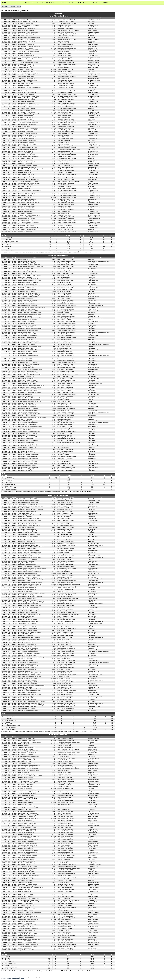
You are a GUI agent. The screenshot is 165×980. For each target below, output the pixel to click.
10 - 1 (54, 22)
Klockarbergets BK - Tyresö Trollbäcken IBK (29, 46)
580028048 (14, 611)
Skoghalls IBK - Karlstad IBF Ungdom (28, 678)
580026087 (14, 229)
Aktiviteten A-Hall (92, 377)
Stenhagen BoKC (92, 29)
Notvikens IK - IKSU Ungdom (26, 117)
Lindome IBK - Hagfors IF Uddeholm (27, 290)
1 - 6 (54, 34)
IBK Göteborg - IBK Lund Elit (25, 354)
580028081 (14, 701)
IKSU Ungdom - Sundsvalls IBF (26, 121)
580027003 (14, 739)
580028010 (14, 288)
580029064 (14, 419)
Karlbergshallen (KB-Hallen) (95, 384)
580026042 (14, 123)
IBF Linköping (9, 481)
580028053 (14, 394)
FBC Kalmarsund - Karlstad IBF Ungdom (28, 297)
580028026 (14, 570)
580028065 (14, 673)
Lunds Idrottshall (92, 263)
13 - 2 (54, 229)
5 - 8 (54, 105)
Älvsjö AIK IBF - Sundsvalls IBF (26, 160)
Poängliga (12, 6)
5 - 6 (54, 52)
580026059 (14, 162)
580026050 (14, 141)
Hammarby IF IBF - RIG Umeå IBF (27, 41)
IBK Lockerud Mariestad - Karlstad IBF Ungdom (30, 582)
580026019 (14, 73)
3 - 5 (54, 54)
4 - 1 (54, 155)
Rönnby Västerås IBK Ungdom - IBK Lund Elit (30, 281)
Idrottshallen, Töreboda (94, 503)
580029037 (14, 357)
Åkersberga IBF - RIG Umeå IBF (26, 174)
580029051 (14, 385)
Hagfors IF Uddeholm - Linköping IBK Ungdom (30, 313)
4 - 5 (54, 325)
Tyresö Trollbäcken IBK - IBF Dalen (27, 75)
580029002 (14, 263)
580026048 (14, 126)
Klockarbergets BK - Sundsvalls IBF (27, 199)
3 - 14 (54, 199)
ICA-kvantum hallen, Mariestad (95, 306)
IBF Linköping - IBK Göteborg (26, 449)
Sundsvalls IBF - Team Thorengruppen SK (29, 114)
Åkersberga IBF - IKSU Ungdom (26, 77)
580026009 (14, 45)
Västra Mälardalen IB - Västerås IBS (27, 709)
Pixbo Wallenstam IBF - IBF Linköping (28, 464)
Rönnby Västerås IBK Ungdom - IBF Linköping (30, 401)
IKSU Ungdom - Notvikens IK (26, 220)
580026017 (14, 70)
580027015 (14, 61)
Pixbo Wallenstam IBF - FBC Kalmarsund (29, 364)
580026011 (14, 43)
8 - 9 (54, 162)
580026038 (14, 117)
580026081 (14, 222)
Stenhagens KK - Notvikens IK (26, 48)
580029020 (14, 314)
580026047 (14, 128)
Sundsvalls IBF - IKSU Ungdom (26, 226)
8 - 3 (54, 32)
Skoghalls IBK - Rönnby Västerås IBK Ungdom (30, 691)
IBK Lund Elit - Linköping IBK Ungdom (28, 263)
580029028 (14, 336)
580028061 (14, 417)
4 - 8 (54, 298)
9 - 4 (54, 73)
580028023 (14, 566)
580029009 (14, 282)
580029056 (14, 393)
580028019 (14, 313)
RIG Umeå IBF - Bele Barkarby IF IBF (28, 80)
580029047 (14, 371)
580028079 (14, 694)
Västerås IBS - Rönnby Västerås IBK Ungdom (30, 677)
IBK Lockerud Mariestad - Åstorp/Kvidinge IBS (30, 318)
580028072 (14, 682)
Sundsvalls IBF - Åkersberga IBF (26, 45)
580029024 (14, 323)
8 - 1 (54, 107)
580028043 (14, 598)
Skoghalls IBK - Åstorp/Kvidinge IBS (27, 416)
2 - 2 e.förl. (54, 215)
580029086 (14, 467)
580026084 (14, 224)
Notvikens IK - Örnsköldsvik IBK (26, 94)
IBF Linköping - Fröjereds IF (25, 277)
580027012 (14, 52)
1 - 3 (54, 36)
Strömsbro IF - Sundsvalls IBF (26, 61)
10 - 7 (54, 224)
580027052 (14, 139)
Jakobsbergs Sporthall (94, 39)
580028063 (14, 428)
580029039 (14, 354)
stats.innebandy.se (67, 3)
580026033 (14, 107)
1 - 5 (54, 180)
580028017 (14, 316)
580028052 (14, 384)
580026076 (14, 204)
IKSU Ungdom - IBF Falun (25, 43)
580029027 (14, 332)
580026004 (14, 20)
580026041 (14, 121)
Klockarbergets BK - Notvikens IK (27, 103)
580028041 (14, 602)
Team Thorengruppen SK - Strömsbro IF (28, 137)
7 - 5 (54, 68)
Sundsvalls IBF (9, 245)
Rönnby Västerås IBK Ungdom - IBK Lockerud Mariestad (32, 568)
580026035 (14, 105)
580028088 (14, 710)
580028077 (14, 691)
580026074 (14, 208)
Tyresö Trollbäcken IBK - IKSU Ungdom (28, 62)
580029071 (14, 442)
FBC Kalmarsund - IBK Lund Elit (26, 332)
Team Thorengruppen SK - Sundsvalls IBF (29, 222)
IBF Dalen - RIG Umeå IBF (25, 126)
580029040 (14, 352)
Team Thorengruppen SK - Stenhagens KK (29, 73)
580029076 (14, 449)
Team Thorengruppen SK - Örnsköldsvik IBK (29, 105)
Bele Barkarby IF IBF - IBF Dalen (26, 155)
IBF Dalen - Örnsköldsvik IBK (26, 231)
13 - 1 (54, 93)
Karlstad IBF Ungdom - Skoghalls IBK (28, 570)
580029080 (14, 453)
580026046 (14, 130)
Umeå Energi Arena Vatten (95, 146)
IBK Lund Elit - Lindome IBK (25, 361)
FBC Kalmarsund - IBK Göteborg (26, 345)
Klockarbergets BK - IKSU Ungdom (27, 217)
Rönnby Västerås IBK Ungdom (13, 726)
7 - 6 (54, 327)
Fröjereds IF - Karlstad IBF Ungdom (27, 595)
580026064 (14, 176)
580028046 (14, 607)
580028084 (14, 698)
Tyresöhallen (91, 181)
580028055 (14, 391)
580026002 (14, 22)
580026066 (14, 190)
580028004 (14, 504)
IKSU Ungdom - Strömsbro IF (26, 36)
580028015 (14, 300)
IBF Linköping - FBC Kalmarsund (26, 435)
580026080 (14, 213)
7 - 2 (54, 208)
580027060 (14, 171)
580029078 (14, 455)
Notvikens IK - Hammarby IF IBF (26, 55)
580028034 (14, 590)
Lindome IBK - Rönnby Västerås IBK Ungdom (30, 393)
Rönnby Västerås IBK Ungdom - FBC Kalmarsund (31, 267)
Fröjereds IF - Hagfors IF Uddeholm (27, 707)
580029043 (14, 362)
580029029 (14, 341)
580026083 (14, 219)
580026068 (14, 192)
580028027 (14, 574)
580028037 (14, 593)
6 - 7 (54, 64)
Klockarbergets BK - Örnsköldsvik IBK (28, 130)
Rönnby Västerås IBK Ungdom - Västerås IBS (30, 572)
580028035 (14, 586)
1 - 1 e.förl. (54, 100)
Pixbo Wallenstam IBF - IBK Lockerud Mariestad (30, 426)
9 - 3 (54, 196)
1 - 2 (54, 30)
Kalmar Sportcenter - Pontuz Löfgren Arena (98, 261)
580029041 (14, 359)
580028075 (14, 689)
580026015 (14, 57)
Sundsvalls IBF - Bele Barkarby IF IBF (28, 165)
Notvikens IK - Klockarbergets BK (27, 206)
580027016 (14, 59)
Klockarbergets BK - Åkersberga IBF (27, 34)
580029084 (14, 462)
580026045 (14, 132)
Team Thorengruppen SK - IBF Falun (27, 148)
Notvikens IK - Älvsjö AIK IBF (25, 70)
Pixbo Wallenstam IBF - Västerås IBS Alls (29, 311)
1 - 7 (54, 110)
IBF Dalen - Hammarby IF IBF (26, 176)
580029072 (14, 437)
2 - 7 (54, 98)
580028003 (14, 499)
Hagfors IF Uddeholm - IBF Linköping (28, 300)
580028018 (14, 318)
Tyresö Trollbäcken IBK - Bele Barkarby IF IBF (30, 742)
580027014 (14, 68)
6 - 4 (54, 220)
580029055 (14, 389)
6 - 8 (54, 187)
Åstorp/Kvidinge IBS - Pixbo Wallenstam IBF (29, 432)
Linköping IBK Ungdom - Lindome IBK (28, 462)
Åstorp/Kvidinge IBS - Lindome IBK (27, 334)
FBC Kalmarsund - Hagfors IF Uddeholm (28, 412)
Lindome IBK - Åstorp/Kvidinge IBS (27, 439)
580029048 (14, 368)
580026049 (14, 133)
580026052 (14, 146)
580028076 (14, 685)
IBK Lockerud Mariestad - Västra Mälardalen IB (30, 703)
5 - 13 (54, 96)
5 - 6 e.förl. (54, 300)
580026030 (14, 98)
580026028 (14, 96)
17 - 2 (54, 444)
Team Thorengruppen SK (11, 241)
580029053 (14, 396)
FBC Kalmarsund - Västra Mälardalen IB (28, 423)
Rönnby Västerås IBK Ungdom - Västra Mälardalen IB (32, 685)
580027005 (14, 39)
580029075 (14, 448)
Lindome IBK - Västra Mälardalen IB (27, 272)
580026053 (14, 151)
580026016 (14, 66)
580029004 (14, 259)
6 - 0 (54, 188)
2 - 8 (54, 55)
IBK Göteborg (9, 477)
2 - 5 (54, 204)
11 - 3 (54, 135)
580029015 (14, 307)
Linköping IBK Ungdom (11, 490)
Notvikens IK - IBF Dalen (24, 192)
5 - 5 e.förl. (54, 112)
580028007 (14, 275)
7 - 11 (54, 710)
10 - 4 (54, 284)
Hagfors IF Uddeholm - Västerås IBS (27, 669)
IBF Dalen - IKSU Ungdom (25, 197)
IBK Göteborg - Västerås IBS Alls (26, 302)
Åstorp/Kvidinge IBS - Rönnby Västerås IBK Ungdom (31, 385)
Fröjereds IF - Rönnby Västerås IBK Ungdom (29, 501)
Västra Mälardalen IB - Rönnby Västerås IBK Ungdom (32, 579)
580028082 (14, 700)
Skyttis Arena (91, 22)
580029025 (14, 330)
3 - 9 (54, 265)
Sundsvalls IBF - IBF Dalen (25, 107)
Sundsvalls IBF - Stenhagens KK (26, 178)
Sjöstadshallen (92, 38)
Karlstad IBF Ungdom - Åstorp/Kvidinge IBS (29, 414)
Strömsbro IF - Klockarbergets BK (27, 78)
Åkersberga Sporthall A (94, 68)
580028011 (14, 293)
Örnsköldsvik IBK (9, 239)
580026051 (14, 137)
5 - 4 (54, 282)
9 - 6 (54, 38)
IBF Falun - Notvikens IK (24, 188)
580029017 (14, 322)
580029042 (14, 364)
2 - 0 (54, 295)
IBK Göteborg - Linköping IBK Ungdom (28, 469)
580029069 (14, 441)
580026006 (14, 34)
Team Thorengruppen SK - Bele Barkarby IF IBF (30, 57)
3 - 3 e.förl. (54, 48)
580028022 (14, 565)
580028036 (14, 588)
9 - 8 (54, 352)
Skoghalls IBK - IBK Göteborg (26, 268)
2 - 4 (54, 173)
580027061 (14, 181)
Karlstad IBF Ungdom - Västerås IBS (27, 590)
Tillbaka (19, 6)
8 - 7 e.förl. (54, 678)
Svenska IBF (5, 6)
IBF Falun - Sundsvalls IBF (25, 82)
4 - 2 (54, 66)
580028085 (14, 705)
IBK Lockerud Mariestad (11, 717)
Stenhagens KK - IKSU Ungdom (26, 153)
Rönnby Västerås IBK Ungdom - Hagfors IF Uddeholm (32, 593)
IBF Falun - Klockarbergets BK (26, 59)
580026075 (14, 210)
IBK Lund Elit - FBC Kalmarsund (26, 442)
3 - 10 (54, 169)
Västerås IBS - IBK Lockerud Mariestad (28, 607)
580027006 (14, 29)
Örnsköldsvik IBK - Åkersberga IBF (27, 141)
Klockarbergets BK (10, 250)
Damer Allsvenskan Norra (58, 16)
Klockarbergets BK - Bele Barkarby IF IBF (29, 180)
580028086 (14, 707)
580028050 (14, 382)
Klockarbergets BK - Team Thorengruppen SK (30, 87)
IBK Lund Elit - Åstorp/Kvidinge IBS (27, 338)
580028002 (14, 503)
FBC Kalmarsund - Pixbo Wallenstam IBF (29, 467)
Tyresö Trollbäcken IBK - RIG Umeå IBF (28, 181)
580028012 (14, 284)
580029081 (14, 464)
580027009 (14, 50)
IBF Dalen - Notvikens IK (24, 86)
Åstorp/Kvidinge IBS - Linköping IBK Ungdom (29, 346)
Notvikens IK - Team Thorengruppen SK (28, 228)
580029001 (14, 261)
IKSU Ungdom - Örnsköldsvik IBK (27, 210)
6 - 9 (54, 217)
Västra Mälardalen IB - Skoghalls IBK (28, 504)
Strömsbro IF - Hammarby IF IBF (26, 739)
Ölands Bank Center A (93, 297)
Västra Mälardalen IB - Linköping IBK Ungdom (30, 295)
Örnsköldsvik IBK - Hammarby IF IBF (27, 71)
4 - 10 (54, 458)
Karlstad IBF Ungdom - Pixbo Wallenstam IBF (30, 275)
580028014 (14, 306)
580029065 (14, 435)
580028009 (14, 281)
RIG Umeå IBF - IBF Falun (25, 146)
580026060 (14, 173)
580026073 (14, 206)
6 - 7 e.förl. (54, 71)
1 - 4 (54, 167)
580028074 (14, 684)
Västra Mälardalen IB (10, 720)
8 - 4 (54, 41)
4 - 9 (54, 23)
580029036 (14, 345)
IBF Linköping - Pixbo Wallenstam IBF (28, 357)
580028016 (14, 295)
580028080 (14, 696)
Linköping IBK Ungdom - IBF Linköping (28, 441)
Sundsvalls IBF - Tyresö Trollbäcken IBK (28, 32)
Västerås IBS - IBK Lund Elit (25, 274)
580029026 (14, 334)
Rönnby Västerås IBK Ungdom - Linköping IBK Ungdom (32, 417)
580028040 (14, 591)
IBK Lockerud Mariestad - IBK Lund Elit (28, 382)
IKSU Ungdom (9, 243)
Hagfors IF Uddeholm (10, 727)
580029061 (14, 423)
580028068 (14, 671)
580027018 (14, 77)
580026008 (14, 27)
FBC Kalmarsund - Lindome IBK (26, 368)
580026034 (14, 109)
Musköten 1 (91, 27)
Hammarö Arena (92, 268)
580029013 (14, 297)
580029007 (14, 279)
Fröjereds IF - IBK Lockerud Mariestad (28, 574)
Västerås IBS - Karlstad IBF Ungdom (27, 693)
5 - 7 (54, 29)
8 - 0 (54, 20)
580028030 (14, 577)
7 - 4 (54, 142)
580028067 (14, 675)
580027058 (14, 174)
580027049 (14, 144)
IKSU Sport (91, 36)
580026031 (14, 100)
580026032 (14, 101)
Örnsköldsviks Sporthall (94, 215)
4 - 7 (54, 144)
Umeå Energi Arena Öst (94, 20)
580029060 (14, 409)
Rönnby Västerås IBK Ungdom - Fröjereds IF (29, 609)
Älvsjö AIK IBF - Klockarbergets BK (27, 139)
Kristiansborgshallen (93, 267)
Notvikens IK (8, 247)
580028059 (14, 414)
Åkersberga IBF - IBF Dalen (25, 68)
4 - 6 (54, 43)
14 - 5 (54, 437)
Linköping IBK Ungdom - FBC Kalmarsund (29, 341)
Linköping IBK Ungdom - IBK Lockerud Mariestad (30, 270)
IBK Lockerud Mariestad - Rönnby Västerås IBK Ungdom (32, 673)
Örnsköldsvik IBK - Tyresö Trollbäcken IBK (29, 157)
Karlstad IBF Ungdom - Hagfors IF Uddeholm (29, 606)
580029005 (14, 277)
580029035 (14, 350)
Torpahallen (91, 259)
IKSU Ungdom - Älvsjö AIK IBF (26, 187)
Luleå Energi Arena (93, 55)
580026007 (14, 36)
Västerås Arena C (92, 572)
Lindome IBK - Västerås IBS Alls (26, 377)
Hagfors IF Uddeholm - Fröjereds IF (27, 600)
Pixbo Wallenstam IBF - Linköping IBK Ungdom (30, 369)
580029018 (14, 309)
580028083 (14, 703)
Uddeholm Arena (92, 300)
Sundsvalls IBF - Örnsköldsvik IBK (27, 89)
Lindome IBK (8, 486)
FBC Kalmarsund (9, 479)
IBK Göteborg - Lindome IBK (25, 259)
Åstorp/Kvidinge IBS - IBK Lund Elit (27, 448)
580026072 (14, 203)
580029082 (14, 458)
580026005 (14, 32)
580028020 (14, 320)
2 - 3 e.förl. (54, 350)
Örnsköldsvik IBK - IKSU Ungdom (27, 100)
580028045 (14, 609)
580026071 (14, 201)
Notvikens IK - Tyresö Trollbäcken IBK (28, 133)
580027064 (14, 188)
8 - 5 (54, 141)
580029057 (14, 412)
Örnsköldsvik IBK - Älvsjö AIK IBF (27, 64)
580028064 (14, 416)
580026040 (14, 116)
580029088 (14, 471)
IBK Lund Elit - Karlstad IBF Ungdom (27, 309)
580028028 (14, 575)
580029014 (14, 298)
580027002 (14, 740)
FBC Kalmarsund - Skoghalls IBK (27, 322)
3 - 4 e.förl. (54, 70)
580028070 (14, 678)
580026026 (14, 91)
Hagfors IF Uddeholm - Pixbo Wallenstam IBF (30, 375)
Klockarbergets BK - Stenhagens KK (27, 167)
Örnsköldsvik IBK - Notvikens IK (26, 201)
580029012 (14, 290)
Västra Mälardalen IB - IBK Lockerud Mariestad (30, 597)
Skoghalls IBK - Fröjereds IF (25, 563)
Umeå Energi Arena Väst (94, 57)
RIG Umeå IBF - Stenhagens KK (26, 66)
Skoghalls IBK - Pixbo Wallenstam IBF (28, 284)
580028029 (14, 581)
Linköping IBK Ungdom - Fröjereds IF (28, 291)
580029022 (14, 329)
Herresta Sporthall (93, 144)
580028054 (14, 398)
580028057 (14, 401)
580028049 (14, 378)
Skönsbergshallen (92, 34)
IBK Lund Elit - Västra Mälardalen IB (27, 405)
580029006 (14, 270)
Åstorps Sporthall (92, 279)
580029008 (14, 272)
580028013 (14, 304)
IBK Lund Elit (8, 483)
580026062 (14, 180)
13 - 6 (54, 707)
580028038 (14, 595)
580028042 (14, 600)
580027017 (14, 75)
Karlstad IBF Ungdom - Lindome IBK (27, 428)
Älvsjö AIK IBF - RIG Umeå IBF (26, 30)
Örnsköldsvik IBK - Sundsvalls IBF (27, 194)
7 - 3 (54, 75)
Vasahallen (91, 295)
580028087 (14, 709)
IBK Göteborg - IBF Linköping (26, 339)
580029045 (14, 366)
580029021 (14, 327)
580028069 (14, 677)
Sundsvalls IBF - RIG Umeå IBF (26, 204)
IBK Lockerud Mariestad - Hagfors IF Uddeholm (30, 694)
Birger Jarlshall (91, 277)
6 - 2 (54, 101)
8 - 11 (54, 700)
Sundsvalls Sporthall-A (94, 32)
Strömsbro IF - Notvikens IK (25, 164)
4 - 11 (54, 228)
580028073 (14, 687)
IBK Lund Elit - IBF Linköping (25, 366)
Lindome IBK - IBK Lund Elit (25, 471)
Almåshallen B (91, 272)
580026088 (14, 231)
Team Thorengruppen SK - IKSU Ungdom (29, 25)
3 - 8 (54, 130)
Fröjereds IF (8, 722)
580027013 (14, 62)
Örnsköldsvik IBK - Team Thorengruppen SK (29, 215)
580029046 (14, 369)
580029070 (14, 439)
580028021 (14, 568)
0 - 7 (54, 464)
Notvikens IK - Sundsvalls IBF (26, 23)
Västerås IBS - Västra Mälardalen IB (27, 598)
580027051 (14, 142)
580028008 (14, 268)
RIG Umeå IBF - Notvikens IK (26, 213)
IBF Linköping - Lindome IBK (25, 348)
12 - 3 (54, 609)
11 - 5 (54, 121)
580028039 (14, 597)
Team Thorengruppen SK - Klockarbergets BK (30, 190)
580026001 (14, 23)
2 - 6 (54, 309)
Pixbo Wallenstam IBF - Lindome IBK (27, 446)
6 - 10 (54, 117)
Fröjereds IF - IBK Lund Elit (25, 394)
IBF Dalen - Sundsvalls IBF (25, 212)
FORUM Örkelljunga (93, 359)
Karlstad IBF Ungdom (10, 729)
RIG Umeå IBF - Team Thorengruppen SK (29, 203)
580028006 (14, 274)
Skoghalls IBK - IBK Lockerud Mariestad (28, 710)
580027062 (14, 183)
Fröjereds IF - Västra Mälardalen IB (27, 588)
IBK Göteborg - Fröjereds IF (25, 419)
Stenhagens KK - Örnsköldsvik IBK (27, 29)
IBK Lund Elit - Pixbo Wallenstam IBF (28, 456)
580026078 (14, 217)
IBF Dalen (8, 248)
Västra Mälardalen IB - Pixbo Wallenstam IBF (29, 400)
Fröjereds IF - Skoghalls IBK (25, 671)
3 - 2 (54, 80)
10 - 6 (54, 563)
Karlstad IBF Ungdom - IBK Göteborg (28, 293)
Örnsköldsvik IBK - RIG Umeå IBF (27, 219)
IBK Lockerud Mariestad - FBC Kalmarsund (29, 398)
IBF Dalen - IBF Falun (24, 27)
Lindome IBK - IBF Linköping (25, 451)
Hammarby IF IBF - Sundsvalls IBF (27, 142)
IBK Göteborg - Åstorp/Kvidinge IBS (27, 371)
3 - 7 (54, 45)
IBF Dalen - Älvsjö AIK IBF (25, 173)
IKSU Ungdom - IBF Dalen (25, 91)
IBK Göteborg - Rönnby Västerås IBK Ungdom (30, 314)
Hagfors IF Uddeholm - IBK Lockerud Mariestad (30, 586)
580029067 (14, 432)
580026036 (14, 110)
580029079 (14, 456)
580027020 (14, 82)
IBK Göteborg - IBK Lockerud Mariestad (28, 409)
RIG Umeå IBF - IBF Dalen (25, 20)
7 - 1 (54, 86)
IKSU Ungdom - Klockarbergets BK (27, 109)
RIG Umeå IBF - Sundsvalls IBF (26, 101)
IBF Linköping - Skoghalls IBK (26, 396)
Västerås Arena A (92, 401)
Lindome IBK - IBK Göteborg (25, 430)
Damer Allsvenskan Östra (58, 735)
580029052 (14, 377)
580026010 (14, 46)
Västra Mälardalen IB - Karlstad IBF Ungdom (29, 675)
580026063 (14, 187)
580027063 (14, 185)
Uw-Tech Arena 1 (92, 59)
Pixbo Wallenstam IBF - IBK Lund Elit (28, 350)
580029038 (14, 355)
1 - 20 (54, 125)
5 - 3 (54, 62)
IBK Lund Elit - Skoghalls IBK (26, 298)
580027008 (14, 30)
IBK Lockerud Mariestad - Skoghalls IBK (28, 604)
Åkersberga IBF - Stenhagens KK (27, 740)
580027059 (14, 164)
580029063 (14, 426)
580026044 (14, 119)
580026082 (14, 220)
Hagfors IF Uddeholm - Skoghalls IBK (28, 684)
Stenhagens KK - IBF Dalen (25, 135)
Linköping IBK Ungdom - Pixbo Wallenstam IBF (30, 329)
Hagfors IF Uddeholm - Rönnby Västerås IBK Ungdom (32, 701)
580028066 (14, 669)
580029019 (14, 311)
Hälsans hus (91, 23)
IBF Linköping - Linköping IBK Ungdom (28, 330)
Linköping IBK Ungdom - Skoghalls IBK (28, 373)
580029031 (14, 338)
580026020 (14, 80)
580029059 (14, 407)
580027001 (14, 742)
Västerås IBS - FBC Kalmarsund (26, 288)
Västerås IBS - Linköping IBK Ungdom (28, 410)
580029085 (14, 465)
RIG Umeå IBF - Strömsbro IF (26, 158)
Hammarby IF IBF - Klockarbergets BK (28, 149)
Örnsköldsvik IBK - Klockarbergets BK (28, 22)
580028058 (14, 410)
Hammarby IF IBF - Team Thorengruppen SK (29, 38)
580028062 (14, 421)
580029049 (14, 380)
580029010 (14, 291)
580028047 (14, 606)
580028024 (14, 563)
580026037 (14, 114)
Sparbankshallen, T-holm (94, 304)
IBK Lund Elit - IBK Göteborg (25, 460)
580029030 (14, 343)
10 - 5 (54, 146)
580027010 (14, 48)
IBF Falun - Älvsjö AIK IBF (25, 744)
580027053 (14, 155)
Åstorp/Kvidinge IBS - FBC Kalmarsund (28, 458)
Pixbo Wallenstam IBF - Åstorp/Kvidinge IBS (29, 265)
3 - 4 (54, 126)
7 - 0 (54, 139)
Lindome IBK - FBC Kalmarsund (26, 323)
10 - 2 (54, 469)
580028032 (14, 579)
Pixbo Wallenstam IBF (11, 488)
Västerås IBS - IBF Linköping (25, 421)
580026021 (14, 89)
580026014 (14, 64)
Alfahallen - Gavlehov (93, 61)
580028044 (14, 604)
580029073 (14, 444)
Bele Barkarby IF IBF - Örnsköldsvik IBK (28, 50)
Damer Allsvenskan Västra (58, 495)
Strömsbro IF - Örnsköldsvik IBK (26, 185)
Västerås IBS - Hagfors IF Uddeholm (27, 565)
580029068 (14, 430)
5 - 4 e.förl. (54, 398)
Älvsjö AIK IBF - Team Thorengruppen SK (29, 52)
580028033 (14, 584)
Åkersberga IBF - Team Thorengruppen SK (29, 183)
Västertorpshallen (92, 30)
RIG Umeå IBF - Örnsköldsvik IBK (27, 112)
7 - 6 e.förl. (54, 291)
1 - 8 (54, 89)
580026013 (14, 55)
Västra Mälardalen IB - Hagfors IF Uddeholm (29, 682)
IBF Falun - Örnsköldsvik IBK (25, 171)
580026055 (14, 148)
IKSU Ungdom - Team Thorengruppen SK (29, 128)
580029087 (14, 469)
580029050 (14, 373)
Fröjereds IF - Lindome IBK (25, 316)
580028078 (14, 693)
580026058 (14, 167)
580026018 (14, 71)
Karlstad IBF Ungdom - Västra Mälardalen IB (29, 566)
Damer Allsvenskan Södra (58, 256)
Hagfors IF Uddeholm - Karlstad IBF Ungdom (29, 499)
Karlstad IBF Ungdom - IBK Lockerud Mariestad (30, 689)
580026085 (14, 226)
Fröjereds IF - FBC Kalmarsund (26, 378)
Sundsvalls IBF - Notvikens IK (26, 132)
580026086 (14, 228)
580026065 (14, 194)
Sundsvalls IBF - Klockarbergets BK (27, 93)
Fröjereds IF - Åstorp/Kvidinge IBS (27, 304)
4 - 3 (54, 61)
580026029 (14, 103)
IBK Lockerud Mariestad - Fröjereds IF (28, 680)
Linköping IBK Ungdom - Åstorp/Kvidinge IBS (29, 455)
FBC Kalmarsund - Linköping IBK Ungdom (29, 444)
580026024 (14, 86)
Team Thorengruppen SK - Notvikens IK (28, 123)
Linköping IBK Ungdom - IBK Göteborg (28, 362)
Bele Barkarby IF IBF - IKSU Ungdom (28, 144)
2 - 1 (54, 575)
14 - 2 (54, 78)
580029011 (14, 286)
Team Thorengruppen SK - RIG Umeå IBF (29, 96)
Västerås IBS (8, 719)
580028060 (14, 403)
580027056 (14, 160)
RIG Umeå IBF (9, 238)
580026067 (14, 196)
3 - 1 (54, 403)
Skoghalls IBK (9, 724)
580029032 (14, 339)
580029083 (14, 460)
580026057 (14, 165)
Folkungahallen (92, 282)
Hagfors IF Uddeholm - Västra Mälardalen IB (29, 575)
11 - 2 (54, 116)
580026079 (14, 215)
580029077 (14, 451)
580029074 (14, 446)
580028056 (14, 400)
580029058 (14, 405)
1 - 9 (54, 87)
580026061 (14, 178)
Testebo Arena (92, 185)
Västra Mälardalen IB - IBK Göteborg (27, 384)
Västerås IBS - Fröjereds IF (25, 581)
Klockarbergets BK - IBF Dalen (26, 224)
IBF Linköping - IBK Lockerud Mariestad (28, 282)
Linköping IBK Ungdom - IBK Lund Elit (28, 433)
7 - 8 (54, 27)
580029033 (14, 348)
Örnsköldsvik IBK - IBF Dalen (26, 119)
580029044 (14, 361)
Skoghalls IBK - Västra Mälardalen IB (28, 611)
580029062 (14, 425)
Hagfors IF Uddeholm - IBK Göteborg (28, 391)
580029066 (14, 433)
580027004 (14, 744)
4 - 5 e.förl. (54, 740)
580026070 (14, 197)
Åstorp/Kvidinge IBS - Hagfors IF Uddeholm (29, 279)
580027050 (14, 135)
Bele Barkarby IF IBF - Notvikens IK (27, 39)
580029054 (14, 387)
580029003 (14, 265)
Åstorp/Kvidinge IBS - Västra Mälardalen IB (29, 286)
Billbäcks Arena (92, 270)
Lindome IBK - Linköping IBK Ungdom (28, 352)
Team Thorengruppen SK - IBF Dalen (28, 208)
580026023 (14, 84)
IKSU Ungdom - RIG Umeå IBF (26, 84)
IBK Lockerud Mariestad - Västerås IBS (28, 503)
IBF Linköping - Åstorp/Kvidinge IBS (27, 465)
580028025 (14, 572)
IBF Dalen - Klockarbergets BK (26, 116)
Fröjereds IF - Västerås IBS (25, 687)
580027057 (14, 169)
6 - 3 (54, 114)
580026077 (14, 212)
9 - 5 (54, 171)
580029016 (14, 302)
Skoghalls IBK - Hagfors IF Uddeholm (28, 577)
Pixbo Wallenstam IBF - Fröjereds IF (27, 407)
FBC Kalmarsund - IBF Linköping (26, 261)
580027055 (14, 149)
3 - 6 (54, 165)
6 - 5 (54, 669)
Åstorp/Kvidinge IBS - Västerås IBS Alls (28, 389)
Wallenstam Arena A (93, 265)
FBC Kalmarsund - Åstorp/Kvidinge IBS (28, 355)
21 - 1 (54, 149)
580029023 (14, 325)
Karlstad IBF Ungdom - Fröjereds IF (27, 700)
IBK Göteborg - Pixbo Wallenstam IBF (28, 437)
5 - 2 (54, 673)
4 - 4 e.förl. (54, 219)
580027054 (14, 153)
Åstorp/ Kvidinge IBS (10, 484)
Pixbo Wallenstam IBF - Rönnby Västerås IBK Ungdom (32, 307)
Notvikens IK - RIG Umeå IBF (26, 110)
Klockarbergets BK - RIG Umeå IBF (27, 125)
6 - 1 (54, 259)
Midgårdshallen (92, 137)
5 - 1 (54, 39)
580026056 (14, 158)
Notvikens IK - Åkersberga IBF (26, 151)
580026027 (14, 94)
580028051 (14, 375)
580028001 (14, 501)
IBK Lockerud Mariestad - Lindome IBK (28, 306)
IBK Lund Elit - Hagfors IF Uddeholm (27, 425)
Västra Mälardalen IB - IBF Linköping (27, 320)
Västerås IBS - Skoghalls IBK (26, 698)
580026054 (14, 157)
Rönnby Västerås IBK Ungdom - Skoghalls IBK (30, 584)
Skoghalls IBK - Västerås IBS (26, 591)
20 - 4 (54, 59)
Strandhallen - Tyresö (93, 62)
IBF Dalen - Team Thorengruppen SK (28, 98)
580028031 (14, 582)
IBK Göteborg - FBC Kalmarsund (26, 453)
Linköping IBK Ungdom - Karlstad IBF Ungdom (30, 387)
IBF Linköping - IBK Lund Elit (25, 327)
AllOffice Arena (91, 275)
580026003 (14, 25)
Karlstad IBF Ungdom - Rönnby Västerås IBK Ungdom (32, 602)
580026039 (14, 112)
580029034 (14, 346)
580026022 (14, 87)
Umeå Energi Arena (93, 25)
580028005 (14, 267)
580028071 (14, 680)
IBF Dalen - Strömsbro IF (25, 54)
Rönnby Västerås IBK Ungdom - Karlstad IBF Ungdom (32, 705)
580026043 (14, 125)
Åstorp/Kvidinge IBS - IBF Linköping (27, 359)
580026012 (14, 54)
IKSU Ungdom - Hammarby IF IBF (27, 162)
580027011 (14, 41)
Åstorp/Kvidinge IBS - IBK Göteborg (27, 325)
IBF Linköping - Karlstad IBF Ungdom (28, 380)
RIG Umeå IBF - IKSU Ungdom (26, 196)
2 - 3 (54, 25)
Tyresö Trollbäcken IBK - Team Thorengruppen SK (31, 169)
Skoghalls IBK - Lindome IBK (25, 403)
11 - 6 (54, 304)
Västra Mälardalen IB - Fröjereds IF (27, 696)
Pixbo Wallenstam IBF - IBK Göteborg (28, 336)
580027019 (14, 78)
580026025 (14, 93)
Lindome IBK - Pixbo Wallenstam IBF (27, 343)
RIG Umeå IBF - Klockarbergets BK (27, 229)
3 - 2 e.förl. (54, 401)
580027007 (14, 38)
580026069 (14, 199)
